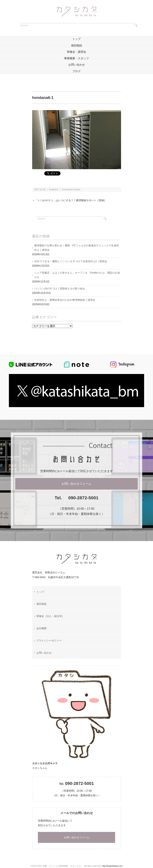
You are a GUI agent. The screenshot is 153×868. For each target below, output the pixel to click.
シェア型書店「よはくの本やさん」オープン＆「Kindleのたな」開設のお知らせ (77, 275)
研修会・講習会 (76, 52)
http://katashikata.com (112, 866)
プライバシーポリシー (49, 641)
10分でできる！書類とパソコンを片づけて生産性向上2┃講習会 (71, 261)
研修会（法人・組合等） (50, 616)
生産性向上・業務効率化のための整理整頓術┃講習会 (65, 300)
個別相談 (77, 45)
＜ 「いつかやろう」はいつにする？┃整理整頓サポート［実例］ (69, 200)
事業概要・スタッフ (76, 58)
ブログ (76, 71)
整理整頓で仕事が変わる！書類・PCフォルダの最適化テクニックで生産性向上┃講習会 (77, 248)
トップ (76, 39)
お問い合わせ (77, 65)
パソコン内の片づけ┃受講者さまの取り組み (60, 289)
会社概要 (41, 628)
